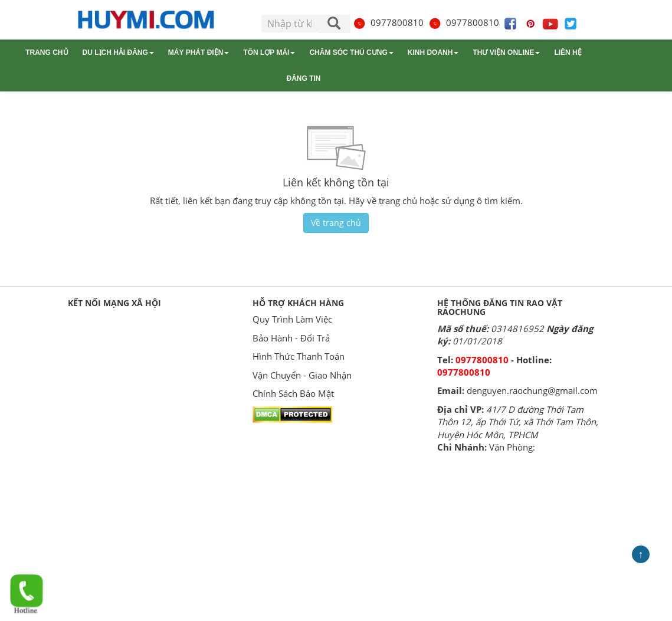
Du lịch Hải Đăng (118, 52)
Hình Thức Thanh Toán (299, 356)
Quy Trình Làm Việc (292, 319)
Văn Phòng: (512, 447)
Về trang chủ (336, 223)
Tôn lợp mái (269, 52)
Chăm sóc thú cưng (351, 52)
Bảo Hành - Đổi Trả (291, 338)
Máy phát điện (199, 52)
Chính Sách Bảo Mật (293, 393)
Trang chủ (47, 52)
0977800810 (388, 22)
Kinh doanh (433, 52)
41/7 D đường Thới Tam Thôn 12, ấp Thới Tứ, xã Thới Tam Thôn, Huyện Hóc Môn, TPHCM (518, 422)
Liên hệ (568, 52)
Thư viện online (506, 52)
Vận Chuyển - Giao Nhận (302, 375)
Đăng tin (304, 78)
